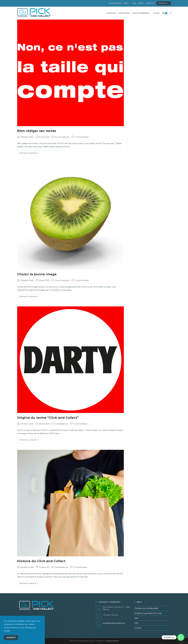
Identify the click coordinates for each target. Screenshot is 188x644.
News (141, 3)
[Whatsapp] (181, 637)
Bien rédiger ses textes (37, 131)
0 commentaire (82, 137)
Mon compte (115, 3)
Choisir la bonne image (37, 274)
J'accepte (11, 638)
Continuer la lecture (30, 154)
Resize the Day (113, 641)
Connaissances (61, 424)
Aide (127, 3)
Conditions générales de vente (148, 613)
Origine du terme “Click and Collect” (48, 418)
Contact (150, 3)
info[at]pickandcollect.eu (114, 623)
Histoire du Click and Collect (41, 561)
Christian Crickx (27, 137)
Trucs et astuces (62, 137)
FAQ (134, 3)
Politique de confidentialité (146, 608)
